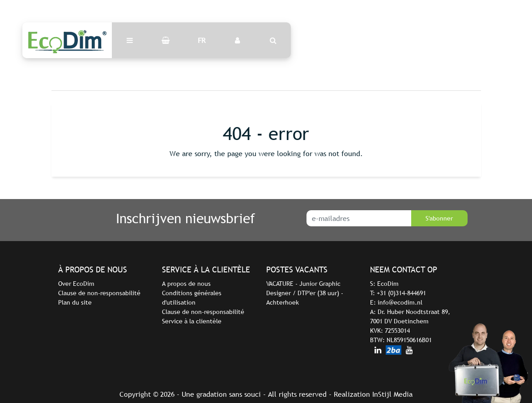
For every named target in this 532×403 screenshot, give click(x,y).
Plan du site (75, 302)
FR (202, 40)
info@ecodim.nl (400, 302)
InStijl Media (392, 394)
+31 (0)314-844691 (401, 293)
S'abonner (439, 218)
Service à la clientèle (192, 321)
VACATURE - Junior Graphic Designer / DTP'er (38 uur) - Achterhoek (305, 293)
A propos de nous (186, 284)
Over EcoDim (76, 284)
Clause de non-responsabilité (99, 293)
